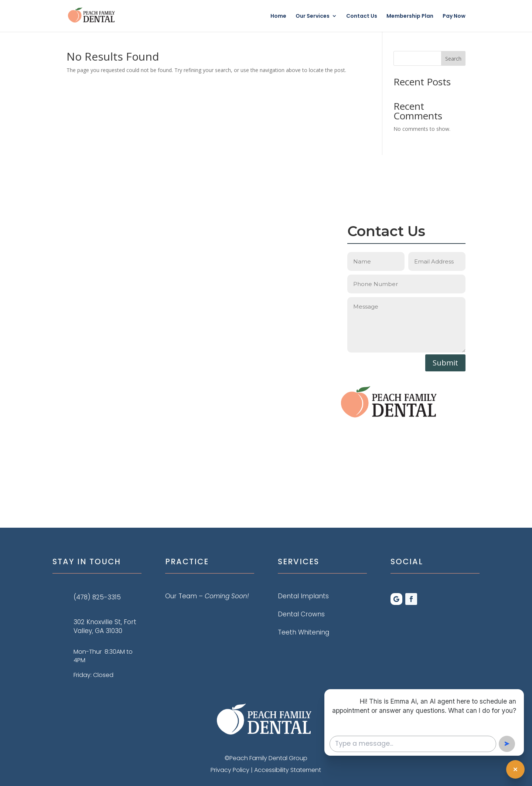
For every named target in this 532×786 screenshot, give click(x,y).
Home (278, 16)
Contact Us (362, 16)
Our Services (313, 16)
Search (453, 59)
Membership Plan (410, 16)
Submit (445, 363)
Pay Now (454, 16)
